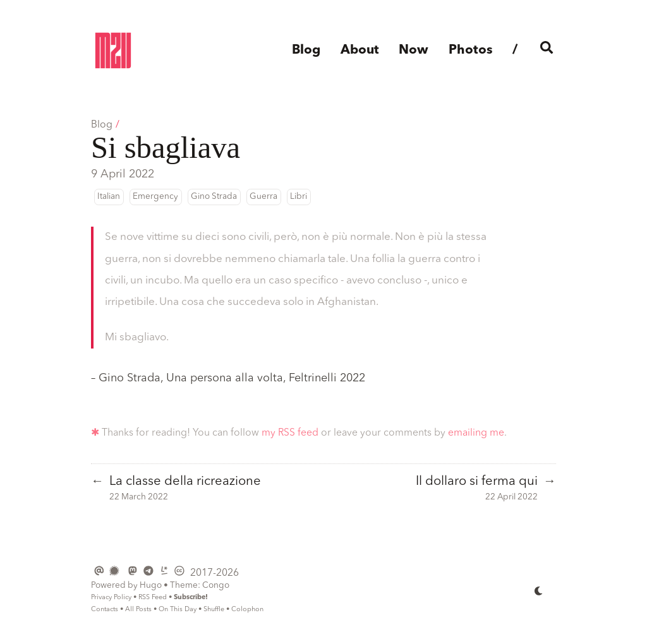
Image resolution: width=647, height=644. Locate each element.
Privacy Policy (111, 598)
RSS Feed (153, 598)
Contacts (105, 610)
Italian (109, 197)
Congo (216, 586)
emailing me (476, 433)
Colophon (247, 610)
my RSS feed (290, 433)
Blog (102, 125)
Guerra (263, 197)
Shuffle (214, 610)
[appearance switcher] (539, 590)
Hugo (151, 586)
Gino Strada (214, 197)
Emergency (155, 197)
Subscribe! (191, 598)
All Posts (138, 610)
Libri (299, 197)
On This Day (178, 610)
